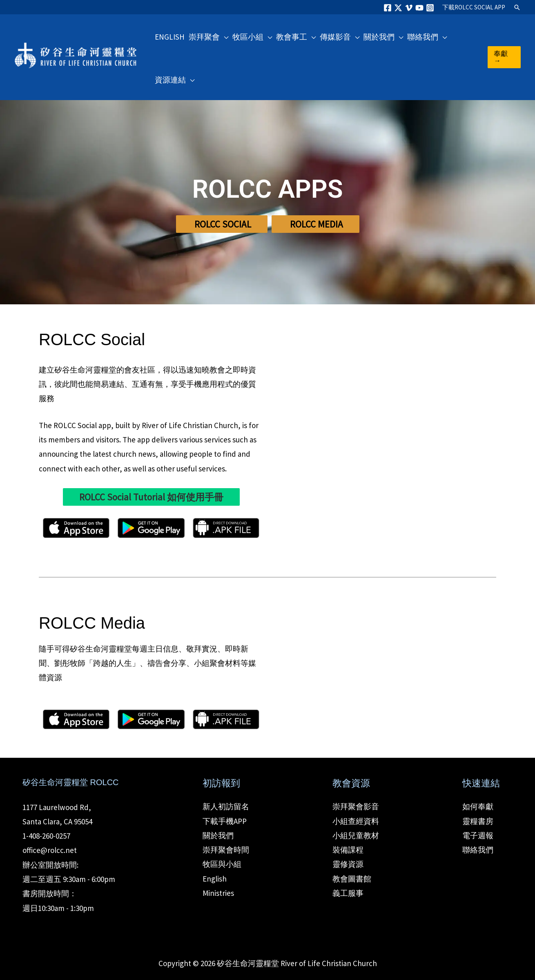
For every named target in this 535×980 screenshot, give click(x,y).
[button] (517, 7)
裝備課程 (348, 850)
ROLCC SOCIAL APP (474, 7)
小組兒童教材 (356, 835)
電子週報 (478, 835)
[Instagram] (430, 8)
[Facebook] (388, 8)
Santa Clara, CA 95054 (57, 822)
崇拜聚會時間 (226, 850)
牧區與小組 (222, 864)
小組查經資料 (356, 821)
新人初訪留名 (226, 806)
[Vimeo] (409, 8)
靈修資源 (348, 864)
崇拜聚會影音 (356, 806)
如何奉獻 (478, 806)
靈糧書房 (478, 821)
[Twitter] (398, 8)
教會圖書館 (352, 879)
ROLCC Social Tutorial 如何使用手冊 (151, 497)
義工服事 (348, 893)
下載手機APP (225, 821)
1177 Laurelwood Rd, (57, 807)
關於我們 (218, 835)
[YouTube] (419, 8)
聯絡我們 (478, 850)
